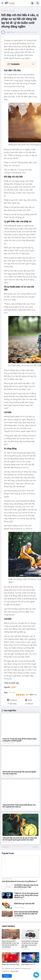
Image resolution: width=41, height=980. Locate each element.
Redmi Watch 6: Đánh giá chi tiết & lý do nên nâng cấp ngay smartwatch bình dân (30, 944)
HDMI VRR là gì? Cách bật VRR (24, 904)
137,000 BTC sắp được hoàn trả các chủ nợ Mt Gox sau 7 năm (26, 886)
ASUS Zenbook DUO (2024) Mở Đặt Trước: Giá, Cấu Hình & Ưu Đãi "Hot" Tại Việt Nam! (26, 914)
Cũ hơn (35, 847)
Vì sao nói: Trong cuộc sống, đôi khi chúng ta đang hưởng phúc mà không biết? (19, 740)
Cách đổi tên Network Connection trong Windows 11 (20, 881)
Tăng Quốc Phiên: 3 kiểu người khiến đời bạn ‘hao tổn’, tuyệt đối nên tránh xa (19, 806)
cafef (13, 687)
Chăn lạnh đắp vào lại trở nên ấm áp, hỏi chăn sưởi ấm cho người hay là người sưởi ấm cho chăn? (20, 839)
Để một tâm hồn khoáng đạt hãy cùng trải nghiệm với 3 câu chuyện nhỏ (19, 773)
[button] (3, 3)
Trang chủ (4, 11)
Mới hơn (6, 847)
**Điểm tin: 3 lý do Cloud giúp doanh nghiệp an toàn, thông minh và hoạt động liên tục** (26, 895)
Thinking (12, 11)
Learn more (14, 971)
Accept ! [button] (7, 976)
